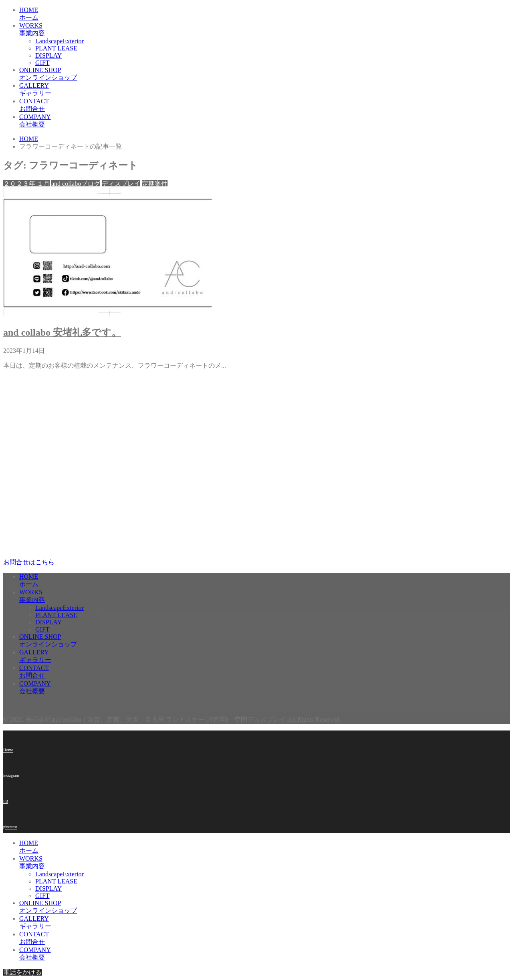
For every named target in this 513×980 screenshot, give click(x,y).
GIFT (42, 63)
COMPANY (216, 121)
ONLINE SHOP (216, 74)
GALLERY (216, 90)
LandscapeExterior (60, 41)
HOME (216, 14)
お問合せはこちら (29, 562)
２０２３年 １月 (26, 184)
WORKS (216, 30)
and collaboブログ (76, 184)
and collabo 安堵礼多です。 (62, 332)
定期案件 (155, 184)
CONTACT (216, 106)
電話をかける (22, 972)
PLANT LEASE (56, 48)
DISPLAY (48, 55)
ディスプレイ (121, 184)
